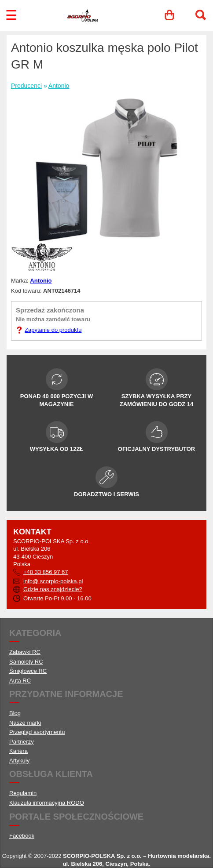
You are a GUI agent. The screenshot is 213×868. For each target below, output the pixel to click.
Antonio (59, 86)
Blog (15, 713)
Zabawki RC (25, 652)
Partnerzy (22, 742)
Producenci (26, 86)
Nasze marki (25, 723)
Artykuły (19, 761)
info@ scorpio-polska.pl (53, 581)
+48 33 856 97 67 (46, 572)
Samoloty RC (26, 662)
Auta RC (20, 681)
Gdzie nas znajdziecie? (53, 589)
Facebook (22, 836)
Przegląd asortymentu (37, 732)
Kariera (18, 751)
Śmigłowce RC (28, 671)
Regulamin (23, 793)
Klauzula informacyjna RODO (47, 803)
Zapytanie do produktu (53, 330)
